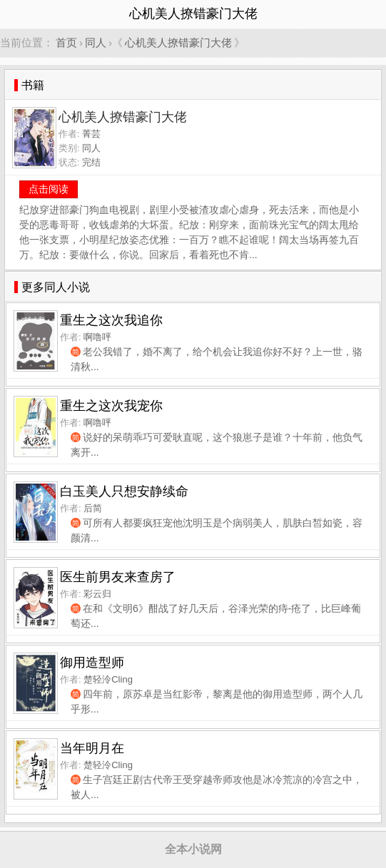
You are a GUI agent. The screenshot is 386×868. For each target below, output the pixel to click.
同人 (96, 42)
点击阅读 (49, 189)
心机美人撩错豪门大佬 (178, 42)
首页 (66, 42)
